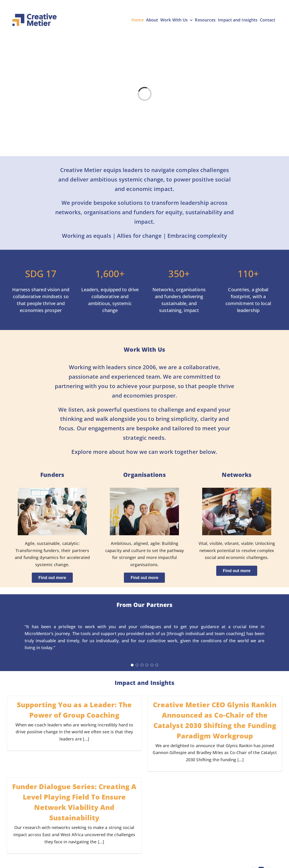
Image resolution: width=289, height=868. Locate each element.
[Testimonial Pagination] (132, 665)
